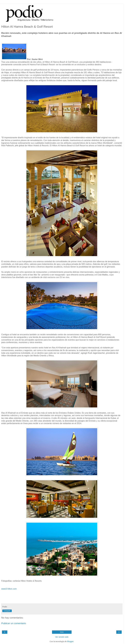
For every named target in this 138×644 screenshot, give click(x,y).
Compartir (7, 611)
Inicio (62, 632)
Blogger (70, 641)
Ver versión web (62, 637)
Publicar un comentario (14, 623)
